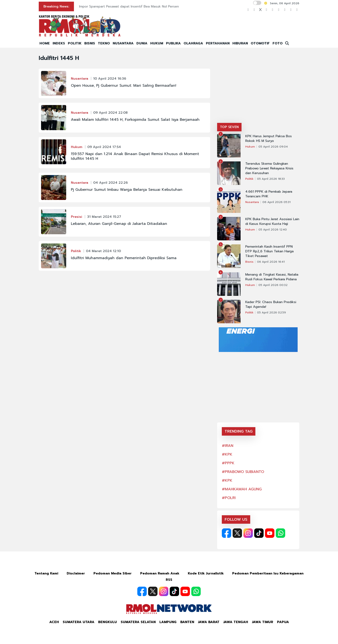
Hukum (77, 147)
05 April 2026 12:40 (273, 230)
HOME (45, 43)
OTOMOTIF (260, 43)
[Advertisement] (258, 88)
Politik (76, 251)
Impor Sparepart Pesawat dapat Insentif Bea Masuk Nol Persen (129, 6)
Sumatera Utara (79, 622)
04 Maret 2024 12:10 (103, 251)
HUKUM (157, 43)
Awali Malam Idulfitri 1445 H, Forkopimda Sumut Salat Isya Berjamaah (135, 120)
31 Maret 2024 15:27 (104, 217)
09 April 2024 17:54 (104, 147)
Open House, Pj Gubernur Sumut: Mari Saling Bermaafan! (124, 86)
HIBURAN (240, 43)
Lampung (168, 622)
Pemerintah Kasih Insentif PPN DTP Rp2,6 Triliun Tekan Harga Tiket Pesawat (269, 251)
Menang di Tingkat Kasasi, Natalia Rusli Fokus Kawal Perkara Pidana (272, 277)
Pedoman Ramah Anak (160, 573)
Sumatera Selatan (138, 622)
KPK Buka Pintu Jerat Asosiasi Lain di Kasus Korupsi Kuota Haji (272, 222)
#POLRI (229, 498)
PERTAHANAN (218, 43)
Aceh (54, 622)
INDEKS (59, 43)
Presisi (77, 217)
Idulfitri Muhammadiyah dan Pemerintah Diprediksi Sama (124, 258)
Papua (283, 622)
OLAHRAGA (193, 43)
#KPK (227, 454)
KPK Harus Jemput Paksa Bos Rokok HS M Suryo (269, 139)
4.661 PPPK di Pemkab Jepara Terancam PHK (269, 194)
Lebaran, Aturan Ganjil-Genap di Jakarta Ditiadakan (119, 224)
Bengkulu (108, 622)
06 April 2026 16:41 (271, 262)
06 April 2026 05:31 (277, 202)
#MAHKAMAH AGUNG (242, 489)
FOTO (278, 43)
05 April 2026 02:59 (271, 312)
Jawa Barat (209, 622)
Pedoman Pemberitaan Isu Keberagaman (268, 573)
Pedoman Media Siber (113, 573)
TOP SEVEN (229, 127)
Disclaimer (76, 573)
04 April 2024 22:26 (110, 183)
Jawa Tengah (236, 622)
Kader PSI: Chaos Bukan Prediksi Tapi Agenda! (271, 304)
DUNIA (142, 43)
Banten (187, 622)
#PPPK (228, 463)
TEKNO (104, 43)
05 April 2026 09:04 (273, 147)
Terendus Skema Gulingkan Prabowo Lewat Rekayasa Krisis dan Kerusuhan (269, 168)
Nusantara (80, 79)
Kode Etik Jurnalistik (206, 573)
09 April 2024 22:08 (110, 113)
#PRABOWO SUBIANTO (243, 472)
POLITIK (75, 43)
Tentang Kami (46, 573)
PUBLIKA (173, 43)
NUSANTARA (123, 43)
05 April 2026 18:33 (271, 179)
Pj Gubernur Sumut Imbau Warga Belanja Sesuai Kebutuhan (127, 190)
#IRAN (228, 446)
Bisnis (249, 262)
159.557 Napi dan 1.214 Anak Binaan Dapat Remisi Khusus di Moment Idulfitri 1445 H (135, 156)
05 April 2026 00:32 (273, 285)
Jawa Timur (263, 622)
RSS (169, 580)
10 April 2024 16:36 (110, 79)
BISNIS (90, 43)
